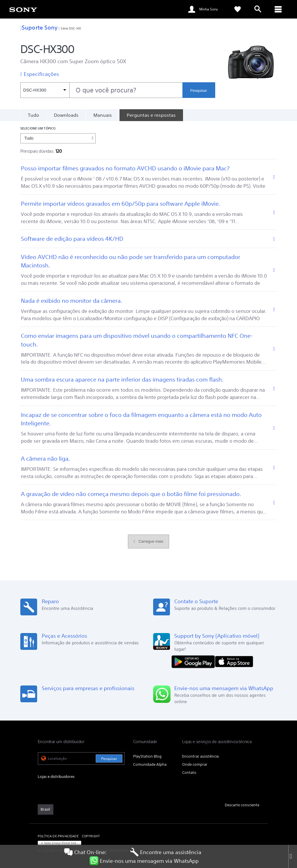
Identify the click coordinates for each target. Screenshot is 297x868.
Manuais (103, 115)
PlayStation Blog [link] (147, 756)
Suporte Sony (39, 27)
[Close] (293, 856)
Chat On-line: (85, 852)
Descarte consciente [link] (242, 805)
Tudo (33, 115)
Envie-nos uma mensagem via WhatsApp (144, 861)
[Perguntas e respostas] (151, 115)
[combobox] (101, 90)
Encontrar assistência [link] (200, 756)
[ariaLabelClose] (278, 9)
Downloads (66, 115)
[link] (23, 9)
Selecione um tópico (38, 128)
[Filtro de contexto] (45, 90)
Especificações (41, 74)
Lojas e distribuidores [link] (56, 777)
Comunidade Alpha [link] (150, 764)
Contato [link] (189, 773)
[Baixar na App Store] (234, 661)
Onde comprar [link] (195, 764)
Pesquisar (199, 91)
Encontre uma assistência (166, 852)
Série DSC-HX (71, 28)
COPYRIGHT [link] (91, 836)
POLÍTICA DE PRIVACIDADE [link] (58, 836)
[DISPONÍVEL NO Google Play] (195, 661)
